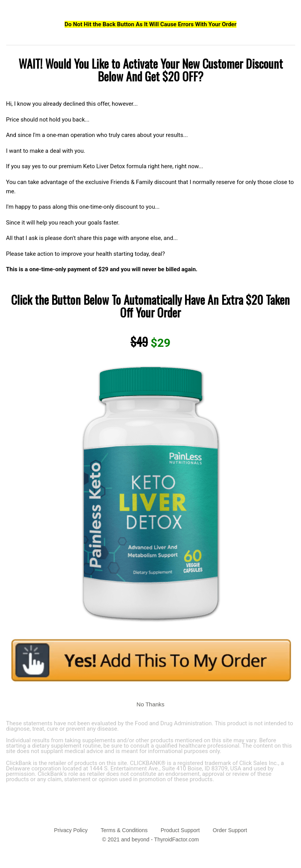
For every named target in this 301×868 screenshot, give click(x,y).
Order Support (230, 830)
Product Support (180, 830)
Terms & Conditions (124, 830)
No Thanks (150, 704)
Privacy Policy (71, 830)
